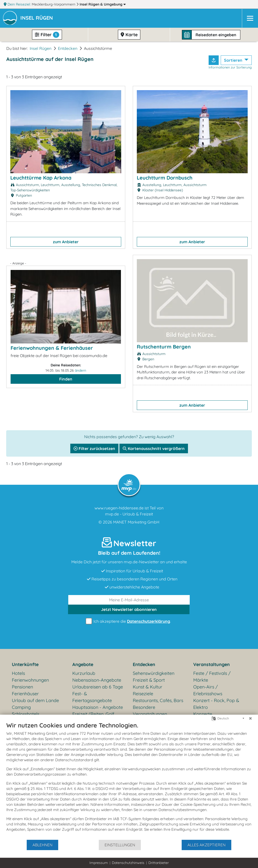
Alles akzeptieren (206, 845)
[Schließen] (250, 718)
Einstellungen (120, 845)
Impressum (99, 863)
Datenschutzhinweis (128, 863)
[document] (129, 780)
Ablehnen (42, 845)
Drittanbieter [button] (159, 863)
